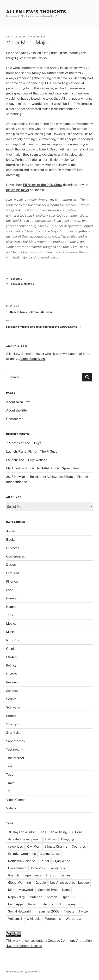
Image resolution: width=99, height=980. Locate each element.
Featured (13, 573)
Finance (12, 581)
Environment (17, 868)
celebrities (15, 846)
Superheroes (15, 741)
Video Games (16, 800)
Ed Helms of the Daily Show (43, 185)
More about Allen (33, 359)
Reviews (12, 682)
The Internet (15, 758)
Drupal (44, 861)
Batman (51, 839)
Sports (11, 716)
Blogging (68, 839)
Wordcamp (53, 919)
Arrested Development (24, 839)
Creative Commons (22, 854)
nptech (52, 897)
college (17, 284)
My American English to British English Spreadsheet (43, 468)
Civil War (34, 846)
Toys (10, 775)
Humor (11, 607)
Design (11, 565)
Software (13, 707)
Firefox (51, 875)
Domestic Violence (21, 861)
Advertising (59, 832)
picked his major (18, 190)
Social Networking (21, 911)
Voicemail (15, 919)
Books (11, 540)
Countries (79, 846)
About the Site (17, 410)
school (56, 904)
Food (10, 590)
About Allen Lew (18, 402)
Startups (12, 724)
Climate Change (56, 846)
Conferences (16, 556)
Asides (11, 531)
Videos (11, 808)
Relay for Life (37, 904)
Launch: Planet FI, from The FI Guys (32, 451)
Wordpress (74, 919)
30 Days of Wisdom (22, 832)
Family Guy (57, 868)
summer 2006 (49, 911)
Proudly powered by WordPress (23, 971)
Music (10, 632)
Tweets (69, 911)
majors (29, 284)
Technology (15, 749)
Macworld (26, 890)
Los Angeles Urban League (69, 883)
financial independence (25, 875)
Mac (11, 890)
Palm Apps (16, 904)
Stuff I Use (14, 733)
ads (44, 832)
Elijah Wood (62, 861)
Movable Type (47, 890)
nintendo (36, 897)
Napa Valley (17, 897)
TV (8, 791)
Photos (11, 657)
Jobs (10, 615)
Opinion (12, 649)
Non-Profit (14, 640)
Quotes (11, 674)
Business (13, 548)
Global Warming (20, 883)
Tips (9, 766)
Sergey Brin (74, 904)
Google (41, 883)
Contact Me (15, 419)
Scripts (11, 699)
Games (65, 875)
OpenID (67, 897)
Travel (11, 783)
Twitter (84, 911)
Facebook (38, 868)
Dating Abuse (50, 854)
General (17, 279)
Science (12, 691)
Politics (11, 665)
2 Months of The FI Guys (24, 443)
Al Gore (77, 832)
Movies (11, 624)
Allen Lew (38, 37)
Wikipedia (33, 919)
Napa (66, 890)
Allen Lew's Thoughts (36, 12)
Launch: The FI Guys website (27, 460)
